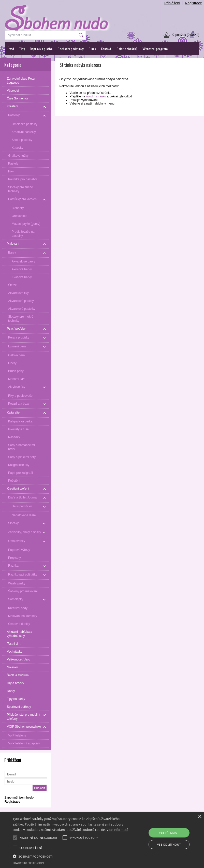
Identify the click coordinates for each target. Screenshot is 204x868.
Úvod (11, 49)
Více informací (117, 830)
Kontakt (106, 49)
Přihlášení (172, 3)
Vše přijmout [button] (169, 833)
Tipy (22, 49)
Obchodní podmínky (70, 49)
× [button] (200, 817)
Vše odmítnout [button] (169, 844)
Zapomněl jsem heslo (19, 798)
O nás (92, 49)
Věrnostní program (155, 49)
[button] (71, 856)
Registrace (193, 3)
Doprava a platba (41, 49)
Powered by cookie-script (28, 863)
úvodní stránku (96, 96)
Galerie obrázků (127, 49)
